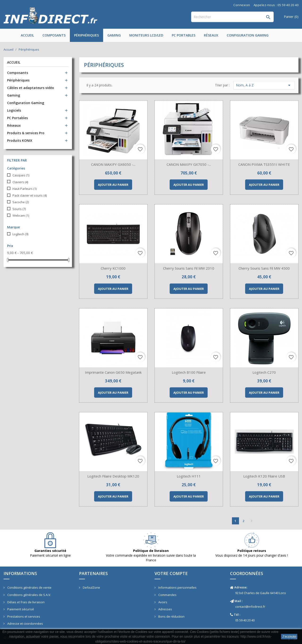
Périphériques (86, 35)
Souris (19, 209)
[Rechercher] (232, 17)
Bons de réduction (171, 616)
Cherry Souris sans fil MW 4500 (264, 268)
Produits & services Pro (26, 133)
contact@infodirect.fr (250, 607)
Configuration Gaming (248, 35)
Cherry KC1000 (113, 268)
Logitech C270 (264, 372)
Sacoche (21, 202)
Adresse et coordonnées (25, 624)
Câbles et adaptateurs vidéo (31, 88)
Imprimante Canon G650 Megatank (113, 372)
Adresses (165, 609)
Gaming (114, 35)
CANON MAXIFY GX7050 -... (189, 164)
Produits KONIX (20, 140)
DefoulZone (91, 587)
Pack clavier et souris (30, 195)
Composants (54, 35)
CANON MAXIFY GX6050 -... (113, 164)
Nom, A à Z (264, 85)
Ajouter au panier (113, 185)
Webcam (21, 215)
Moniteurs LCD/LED (146, 35)
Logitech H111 (189, 476)
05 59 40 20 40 (245, 620)
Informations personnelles (177, 587)
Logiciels (14, 110)
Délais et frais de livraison (26, 602)
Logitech (20, 234)
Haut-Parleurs (25, 189)
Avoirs (162, 602)
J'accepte (289, 636)
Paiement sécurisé (20, 609)
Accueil (27, 35)
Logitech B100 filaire (189, 372)
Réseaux (211, 35)
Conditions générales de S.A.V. (29, 595)
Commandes (167, 595)
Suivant (252, 521)
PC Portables (184, 35)
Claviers (20, 182)
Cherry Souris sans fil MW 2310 (189, 268)
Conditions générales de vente (29, 587)
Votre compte (171, 573)
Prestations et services (23, 616)
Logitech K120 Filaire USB (264, 476)
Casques (21, 175)
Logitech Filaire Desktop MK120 (113, 476)
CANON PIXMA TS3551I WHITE (264, 164)
